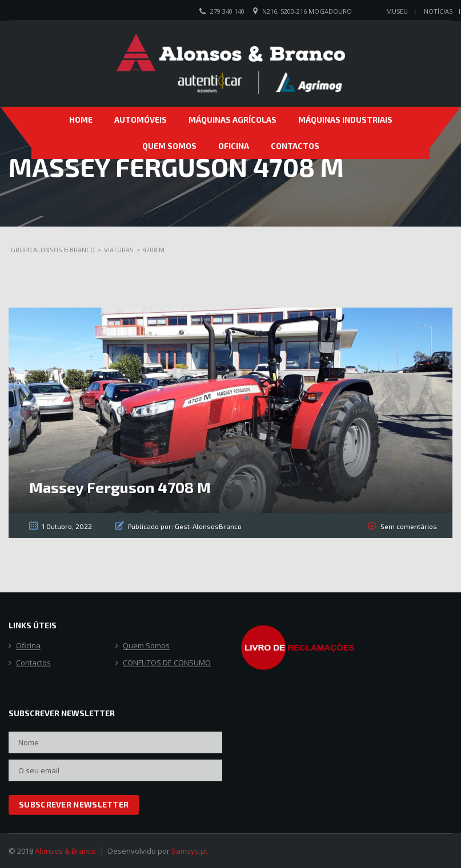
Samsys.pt (189, 851)
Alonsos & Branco (65, 851)
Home (81, 120)
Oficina (234, 146)
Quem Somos (169, 146)
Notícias (438, 11)
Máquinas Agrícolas (232, 120)
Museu (397, 11)
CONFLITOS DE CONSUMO (167, 663)
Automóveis (141, 120)
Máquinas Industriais (345, 120)
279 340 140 (227, 11)
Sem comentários (409, 526)
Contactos (295, 146)
